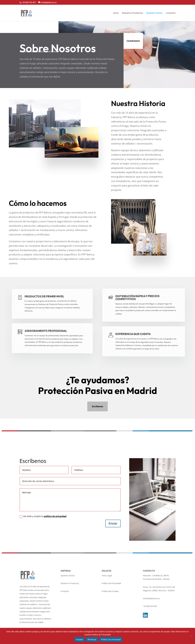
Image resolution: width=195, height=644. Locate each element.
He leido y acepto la (43, 516)
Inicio (116, 13)
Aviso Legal (107, 575)
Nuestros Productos (133, 13)
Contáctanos (133, 41)
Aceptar (79, 639)
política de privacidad (55, 516)
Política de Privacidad (111, 583)
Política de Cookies (110, 591)
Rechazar (92, 639)
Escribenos (97, 406)
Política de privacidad (111, 639)
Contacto (171, 13)
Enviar (113, 523)
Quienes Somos (154, 13)
